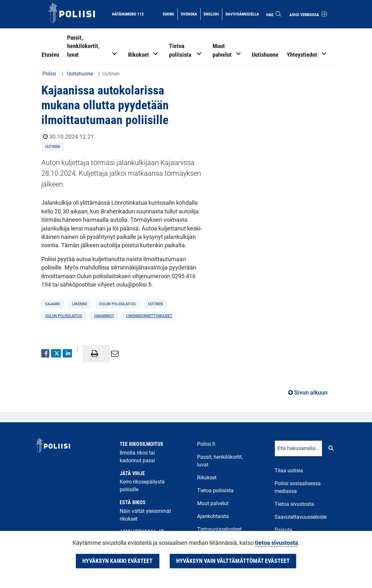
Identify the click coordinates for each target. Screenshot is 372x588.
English (213, 14)
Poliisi (49, 74)
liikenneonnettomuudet (149, 316)
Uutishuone (79, 74)
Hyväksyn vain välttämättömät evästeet (233, 561)
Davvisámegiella (242, 14)
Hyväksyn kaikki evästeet (117, 561)
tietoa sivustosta (276, 543)
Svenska (190, 14)
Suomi (170, 14)
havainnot (104, 316)
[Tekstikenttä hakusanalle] (298, 448)
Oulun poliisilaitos (64, 316)
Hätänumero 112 (128, 14)
